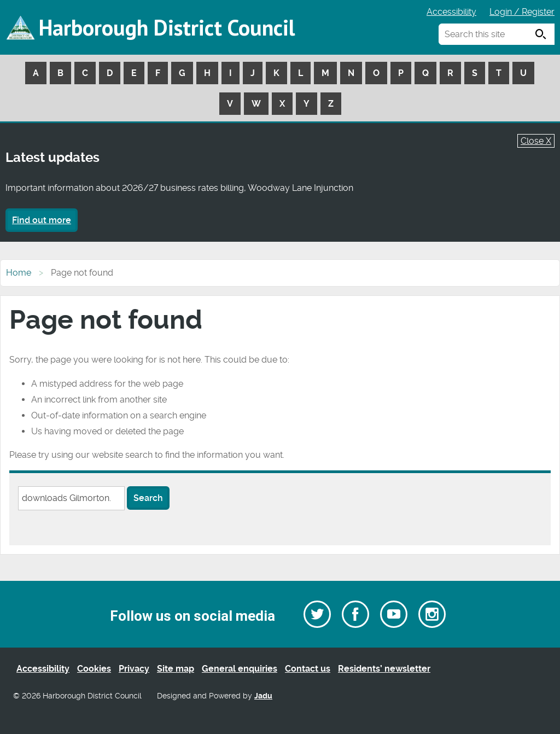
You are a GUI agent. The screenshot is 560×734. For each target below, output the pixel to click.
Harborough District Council (167, 27)
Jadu (263, 696)
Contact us (308, 669)
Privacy (134, 669)
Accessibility (451, 12)
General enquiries (240, 669)
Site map (176, 669)
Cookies (94, 669)
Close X (536, 141)
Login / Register (522, 12)
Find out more (42, 220)
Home (19, 273)
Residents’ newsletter (384, 669)
